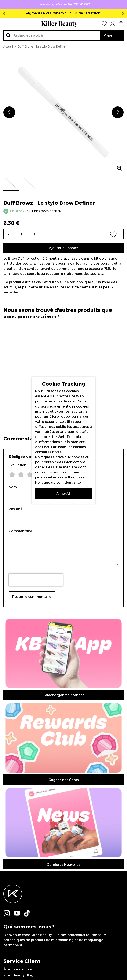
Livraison (11, 768)
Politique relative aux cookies (60, 457)
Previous (5, 13)
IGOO (100, 962)
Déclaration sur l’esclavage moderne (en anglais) (44, 804)
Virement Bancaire (19, 774)
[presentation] (36, 580)
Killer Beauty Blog (18, 757)
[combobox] (52, 35)
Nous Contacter (17, 786)
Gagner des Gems (64, 634)
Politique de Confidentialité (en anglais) (37, 798)
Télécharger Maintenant (63, 622)
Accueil (8, 46)
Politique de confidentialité (58, 482)
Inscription (64, 863)
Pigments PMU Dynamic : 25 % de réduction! (63, 13)
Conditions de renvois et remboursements (39, 780)
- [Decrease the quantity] (8, 234)
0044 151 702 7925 (20, 822)
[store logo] (59, 24)
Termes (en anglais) (20, 792)
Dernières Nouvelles (63, 646)
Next (122, 13)
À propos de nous (18, 751)
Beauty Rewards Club (22, 763)
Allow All (63, 494)
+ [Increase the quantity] (35, 234)
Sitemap (10, 816)
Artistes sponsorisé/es (22, 810)
